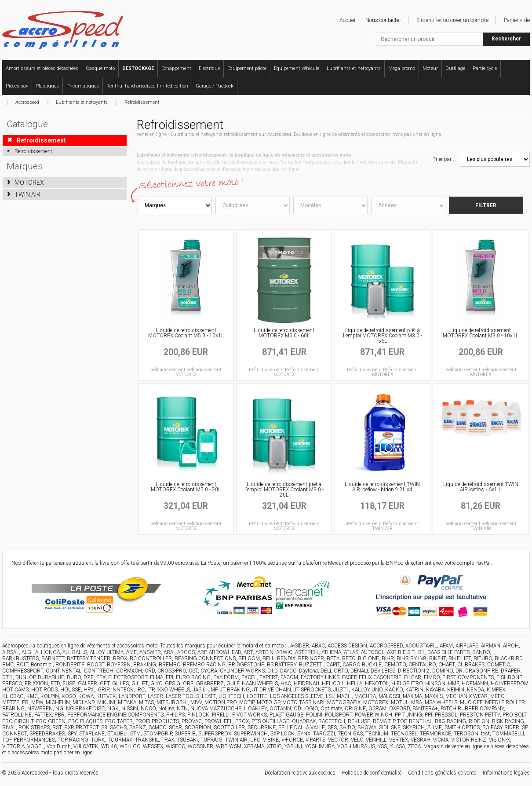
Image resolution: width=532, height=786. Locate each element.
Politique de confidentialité (372, 773)
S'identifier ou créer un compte (452, 20)
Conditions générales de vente (442, 773)
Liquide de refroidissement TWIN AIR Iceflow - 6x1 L (481, 487)
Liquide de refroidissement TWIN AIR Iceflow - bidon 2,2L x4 (382, 487)
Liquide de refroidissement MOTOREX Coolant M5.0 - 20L (186, 487)
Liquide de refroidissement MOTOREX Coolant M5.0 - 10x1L (186, 333)
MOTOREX (29, 183)
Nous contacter (383, 20)
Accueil (348, 20)
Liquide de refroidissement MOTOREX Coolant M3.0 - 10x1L (481, 333)
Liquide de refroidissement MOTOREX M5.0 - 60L (284, 333)
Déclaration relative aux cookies (300, 773)
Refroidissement (142, 102)
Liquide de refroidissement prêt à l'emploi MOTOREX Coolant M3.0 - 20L (284, 490)
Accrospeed (27, 102)
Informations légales (506, 773)
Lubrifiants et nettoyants (82, 102)
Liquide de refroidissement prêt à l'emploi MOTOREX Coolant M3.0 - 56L (383, 336)
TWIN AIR (27, 194)
